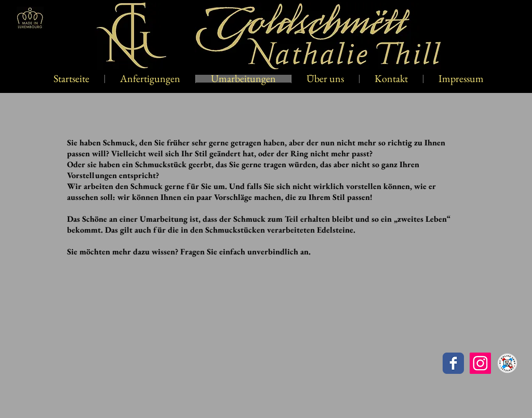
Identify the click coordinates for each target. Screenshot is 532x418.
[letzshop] (507, 363)
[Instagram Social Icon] (480, 363)
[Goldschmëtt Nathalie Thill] (453, 363)
